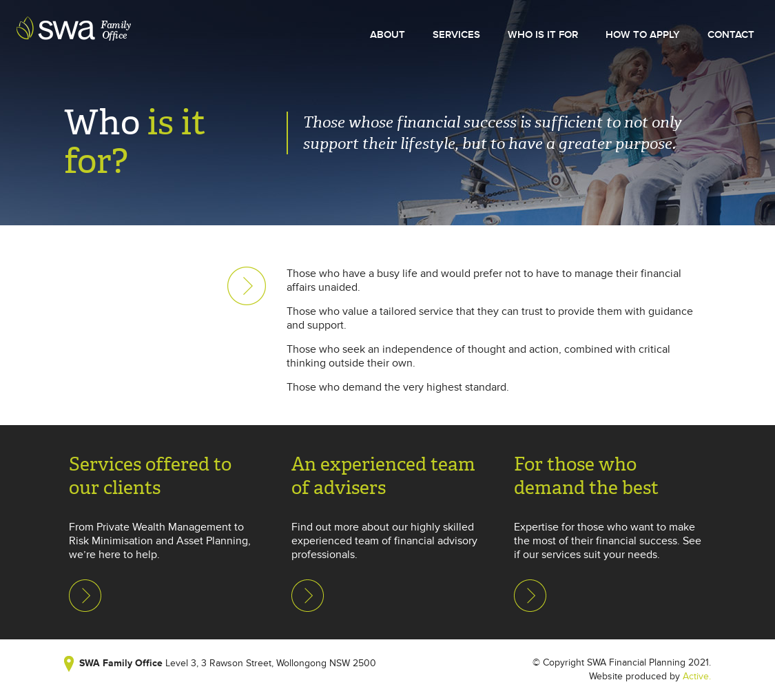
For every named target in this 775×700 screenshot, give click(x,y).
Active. (697, 676)
